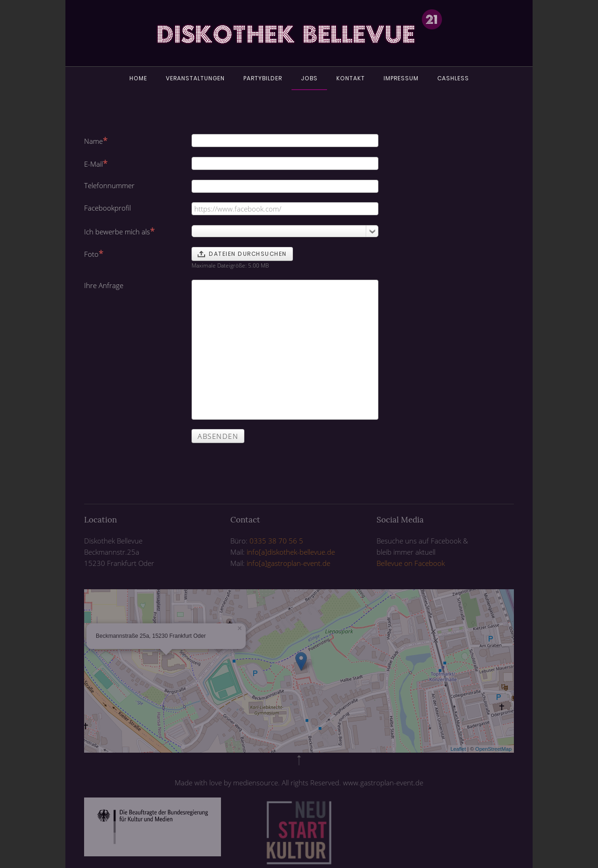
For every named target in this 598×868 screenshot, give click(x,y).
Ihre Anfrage (104, 285)
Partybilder (263, 78)
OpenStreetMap (493, 749)
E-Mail (96, 163)
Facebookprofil (107, 208)
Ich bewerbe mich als (119, 231)
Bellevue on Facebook (411, 563)
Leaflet (458, 749)
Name (96, 141)
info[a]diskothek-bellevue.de (291, 552)
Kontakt (351, 78)
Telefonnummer (109, 185)
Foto (94, 254)
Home (138, 78)
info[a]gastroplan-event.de (288, 563)
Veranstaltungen (195, 78)
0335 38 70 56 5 (276, 541)
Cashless (453, 78)
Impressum (401, 78)
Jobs (309, 78)
